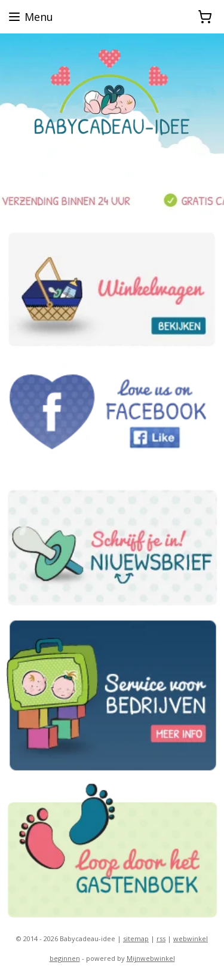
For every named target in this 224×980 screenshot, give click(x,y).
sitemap (136, 938)
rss (161, 938)
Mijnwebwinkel (151, 958)
